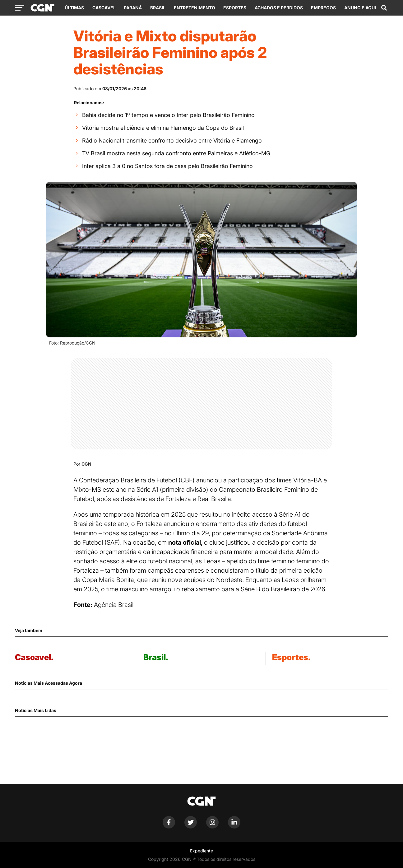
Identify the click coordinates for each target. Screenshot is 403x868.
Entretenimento (195, 8)
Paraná (133, 8)
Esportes (235, 8)
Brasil (158, 8)
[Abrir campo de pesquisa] (384, 8)
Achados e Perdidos (279, 8)
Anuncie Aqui (360, 8)
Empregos (323, 8)
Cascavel (104, 8)
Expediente (201, 851)
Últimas (74, 8)
